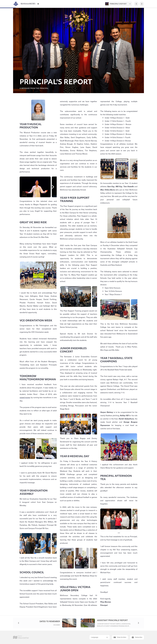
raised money (25, 397)
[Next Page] (142, 4)
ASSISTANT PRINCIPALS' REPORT (112, 620)
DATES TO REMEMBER (50, 622)
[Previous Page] (136, 4)
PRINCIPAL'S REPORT (118, 4)
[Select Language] (100, 637)
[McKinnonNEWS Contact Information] (38, 4)
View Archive (120, 637)
